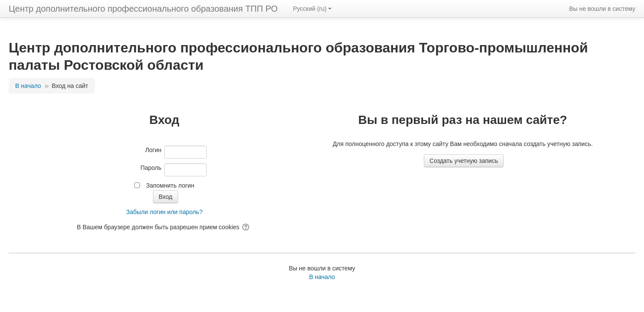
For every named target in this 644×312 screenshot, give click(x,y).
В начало (322, 277)
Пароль (151, 168)
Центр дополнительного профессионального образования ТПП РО (143, 9)
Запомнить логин (170, 185)
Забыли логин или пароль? (164, 212)
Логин (153, 150)
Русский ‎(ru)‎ (312, 9)
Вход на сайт (70, 86)
